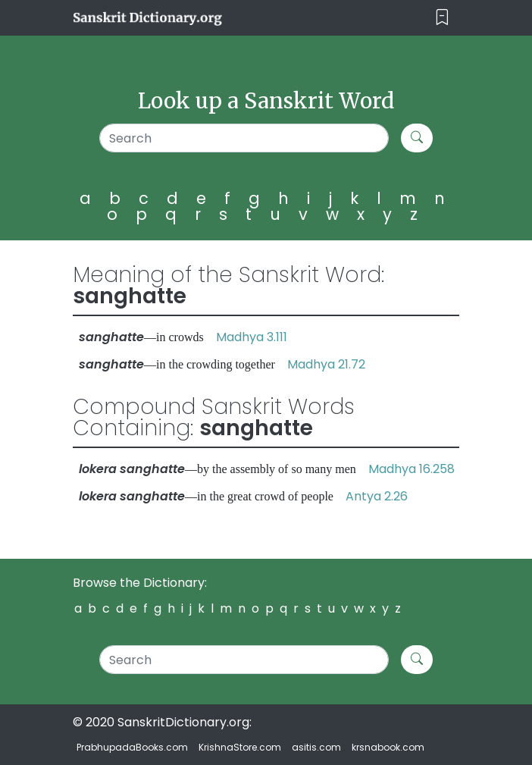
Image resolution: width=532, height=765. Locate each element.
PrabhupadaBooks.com (132, 747)
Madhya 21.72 (326, 364)
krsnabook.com (388, 747)
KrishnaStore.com (240, 747)
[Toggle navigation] (442, 18)
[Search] (244, 138)
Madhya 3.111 (252, 337)
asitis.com (316, 747)
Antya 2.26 (377, 496)
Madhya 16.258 (412, 469)
